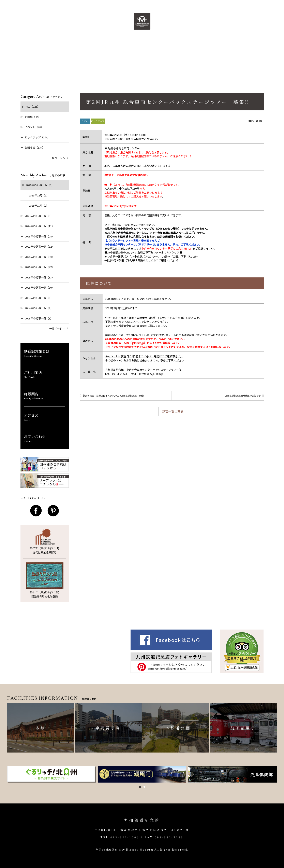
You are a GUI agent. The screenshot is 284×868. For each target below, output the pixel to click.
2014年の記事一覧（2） (37, 308)
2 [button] (144, 787)
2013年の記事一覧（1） (37, 318)
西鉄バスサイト (147, 260)
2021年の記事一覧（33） (37, 257)
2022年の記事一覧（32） (37, 246)
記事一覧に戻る (173, 413)
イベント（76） (32, 127)
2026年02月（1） (39, 195)
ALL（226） (31, 106)
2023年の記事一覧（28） (37, 236)
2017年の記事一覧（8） (37, 298)
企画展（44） (31, 117)
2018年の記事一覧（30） (37, 287)
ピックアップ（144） (35, 137)
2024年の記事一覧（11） (37, 226)
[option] (51, 774)
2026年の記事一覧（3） (38, 185)
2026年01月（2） (39, 205)
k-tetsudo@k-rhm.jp (151, 374)
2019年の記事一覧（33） (37, 277)
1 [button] (140, 787)
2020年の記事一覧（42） (37, 267)
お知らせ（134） (33, 147)
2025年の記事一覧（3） (37, 216)
